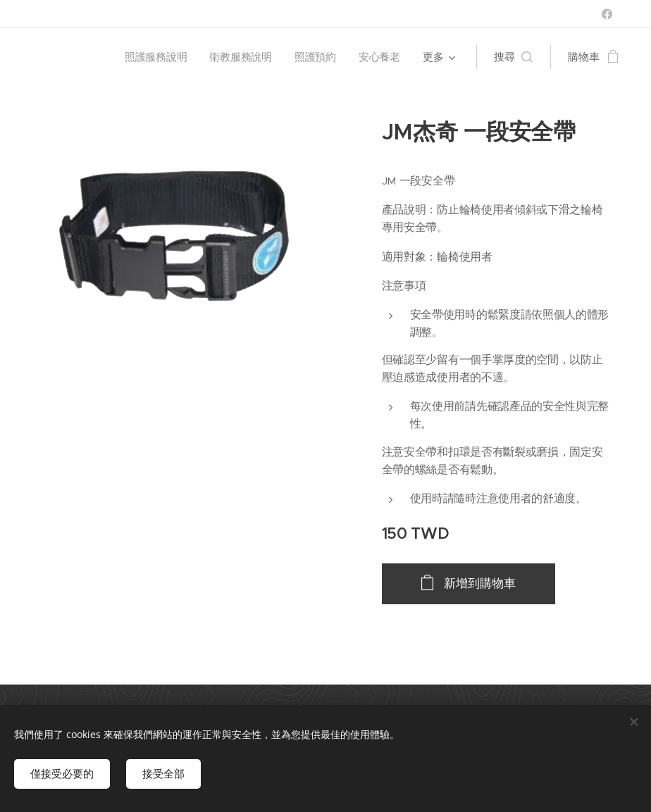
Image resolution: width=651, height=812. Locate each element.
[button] (513, 57)
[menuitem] (157, 57)
